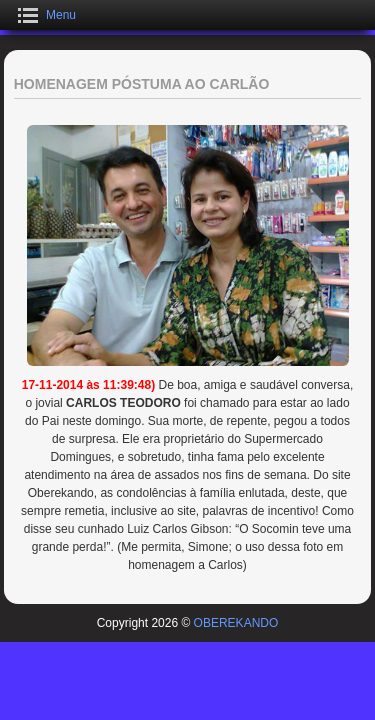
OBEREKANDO (236, 623)
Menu (61, 15)
